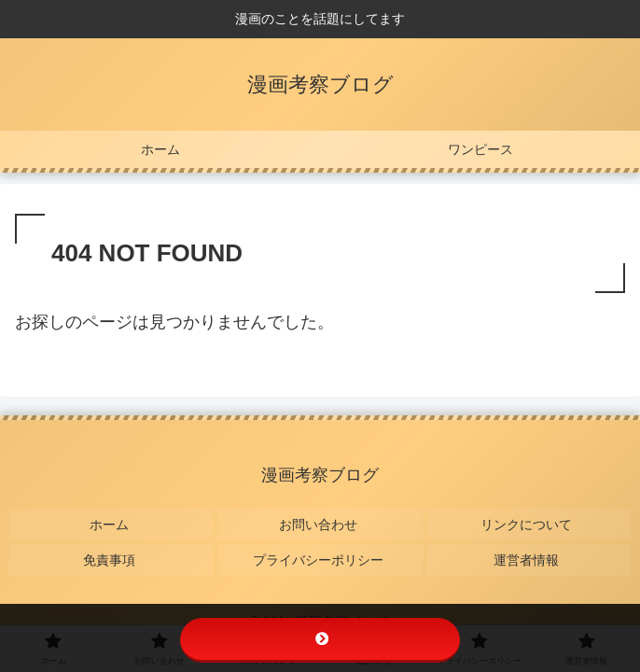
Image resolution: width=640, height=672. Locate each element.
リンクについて (528, 520)
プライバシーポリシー (320, 548)
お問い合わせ (320, 520)
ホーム (112, 520)
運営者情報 (528, 548)
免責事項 (112, 548)
